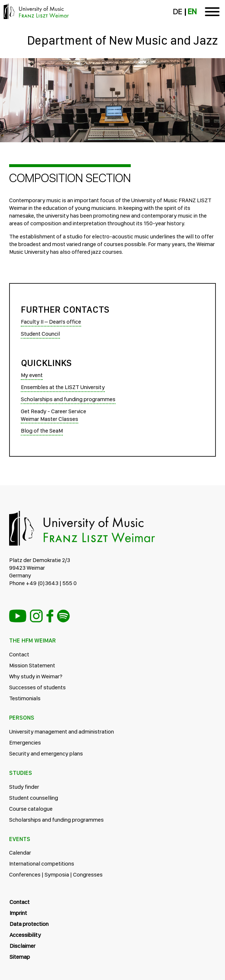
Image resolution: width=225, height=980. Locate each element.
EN (192, 12)
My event (32, 375)
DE (177, 12)
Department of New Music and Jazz (122, 40)
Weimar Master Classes (49, 419)
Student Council (40, 334)
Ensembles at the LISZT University (63, 387)
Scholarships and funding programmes (68, 399)
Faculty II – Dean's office (51, 322)
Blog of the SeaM (42, 431)
